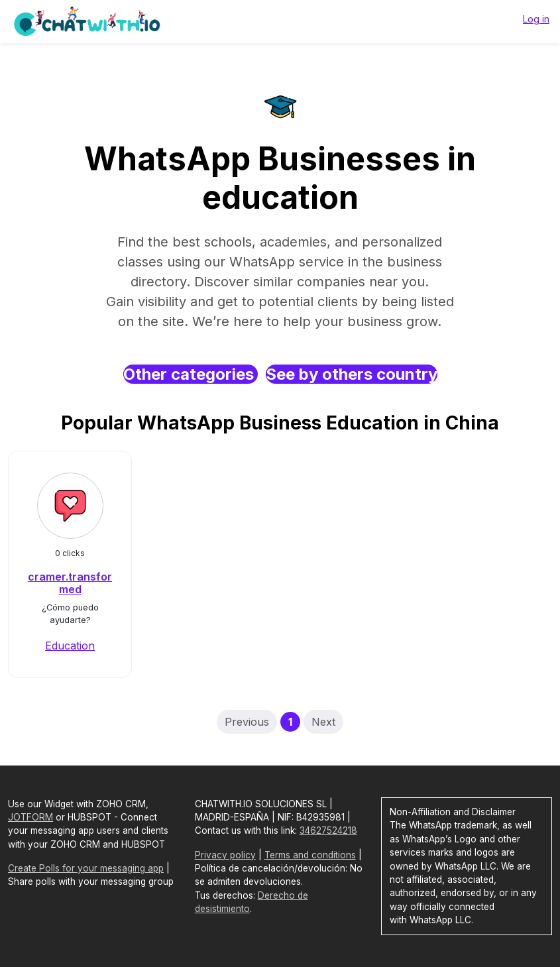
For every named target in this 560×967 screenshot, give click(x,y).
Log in (536, 19)
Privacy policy (225, 855)
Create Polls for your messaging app (86, 868)
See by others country (352, 374)
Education (70, 646)
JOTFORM (30, 817)
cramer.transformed (70, 583)
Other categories (191, 374)
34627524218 (328, 830)
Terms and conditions (310, 855)
